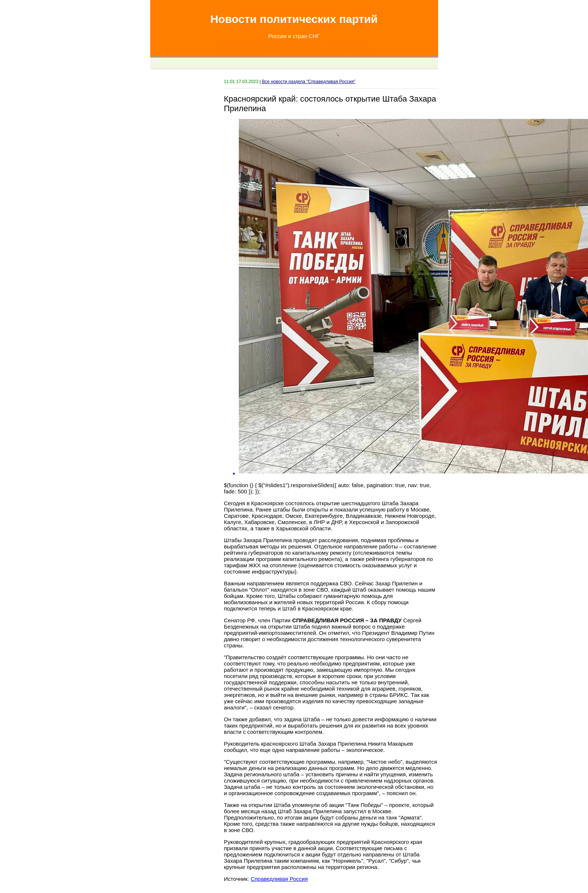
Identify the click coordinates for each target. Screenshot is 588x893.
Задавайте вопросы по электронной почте (316, 48)
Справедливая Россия (279, 879)
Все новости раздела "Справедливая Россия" (309, 82)
